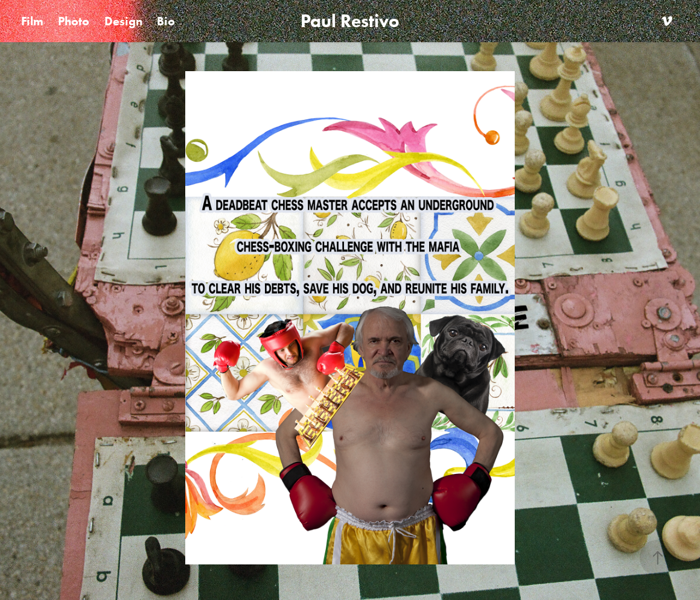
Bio (166, 21)
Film (32, 21)
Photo (74, 21)
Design (123, 21)
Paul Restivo (350, 21)
